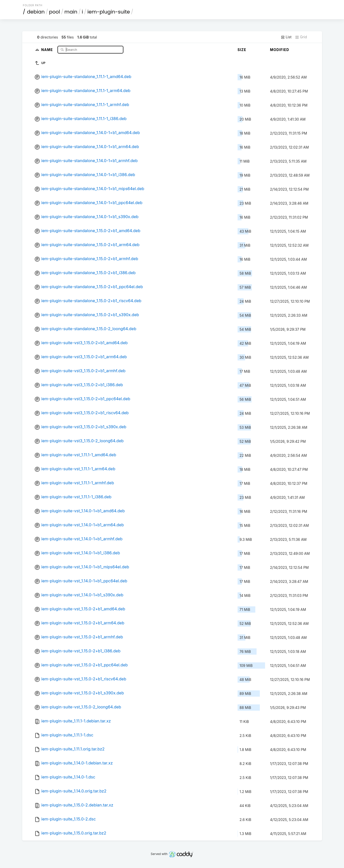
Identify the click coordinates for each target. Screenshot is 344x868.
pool (54, 12)
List (286, 37)
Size (242, 50)
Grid (301, 37)
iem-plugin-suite (109, 12)
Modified (280, 50)
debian (36, 12)
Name (48, 49)
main (71, 12)
